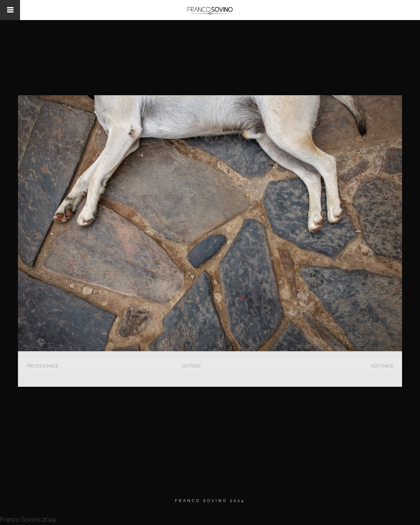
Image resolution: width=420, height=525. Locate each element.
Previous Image (42, 366)
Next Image (382, 366)
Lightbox (191, 366)
